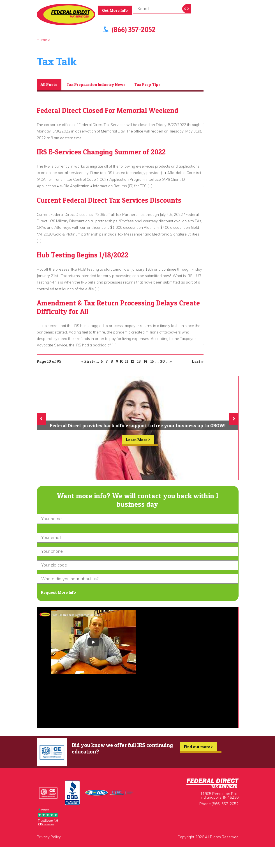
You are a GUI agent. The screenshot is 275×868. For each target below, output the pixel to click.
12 (132, 361)
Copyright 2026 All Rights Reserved (208, 837)
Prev (198, 76)
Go (186, 9)
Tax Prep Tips (147, 84)
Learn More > (138, 441)
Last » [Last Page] (198, 361)
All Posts (49, 84)
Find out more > (198, 748)
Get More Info (115, 10)
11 (126, 361)
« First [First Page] (87, 361)
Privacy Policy (49, 837)
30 (162, 361)
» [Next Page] (171, 361)
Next (204, 76)
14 (145, 361)
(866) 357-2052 (134, 30)
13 (139, 361)
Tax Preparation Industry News (96, 84)
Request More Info (58, 592)
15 (152, 361)
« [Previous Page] (94, 361)
